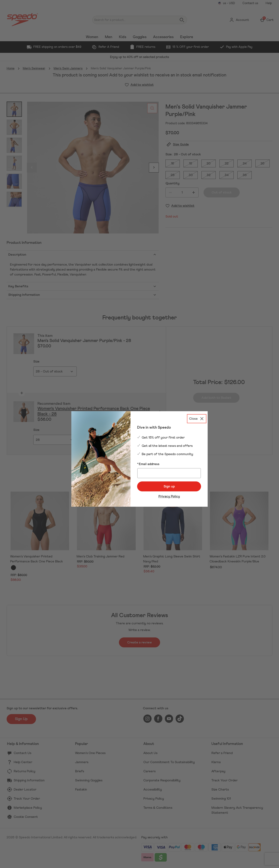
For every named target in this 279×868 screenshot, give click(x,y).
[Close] (197, 419)
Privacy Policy (169, 496)
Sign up (169, 486)
